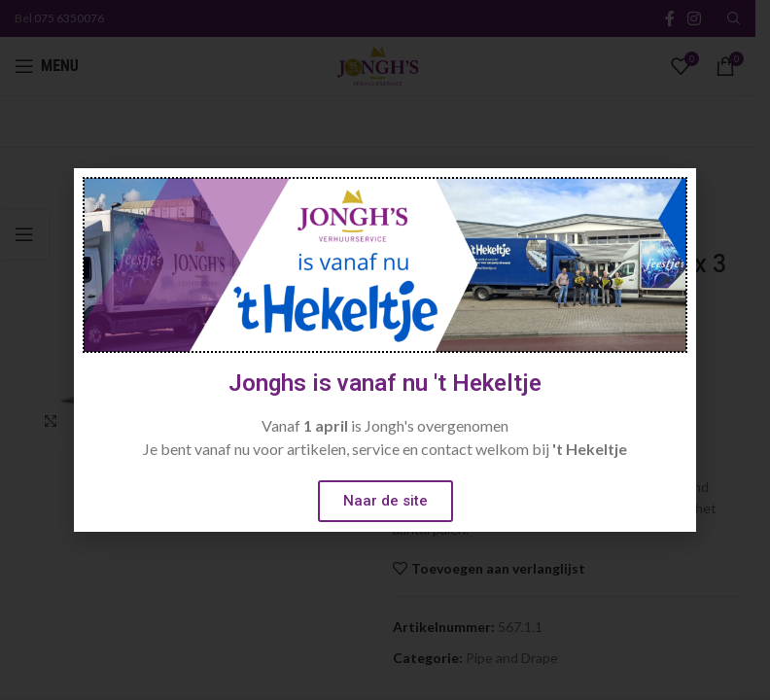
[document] (385, 350)
